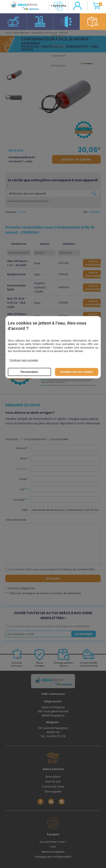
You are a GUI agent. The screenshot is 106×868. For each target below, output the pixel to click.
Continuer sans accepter (24, 360)
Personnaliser (29, 372)
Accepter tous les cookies (77, 372)
